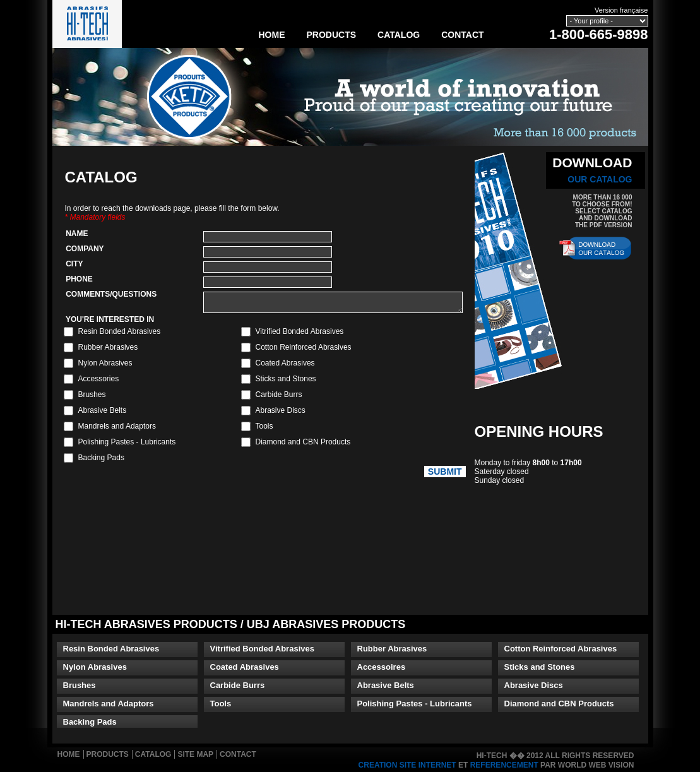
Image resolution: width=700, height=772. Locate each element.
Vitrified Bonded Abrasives (262, 649)
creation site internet (407, 765)
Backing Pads (90, 722)
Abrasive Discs (534, 685)
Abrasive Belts (386, 685)
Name (75, 234)
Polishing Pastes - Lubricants (415, 704)
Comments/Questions (110, 294)
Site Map (195, 754)
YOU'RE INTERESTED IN (108, 323)
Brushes (80, 685)
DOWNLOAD (592, 170)
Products (332, 35)
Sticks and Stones (540, 667)
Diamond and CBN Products (559, 704)
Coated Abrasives (245, 667)
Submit (445, 475)
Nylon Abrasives (95, 667)
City (73, 264)
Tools (221, 704)
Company (83, 249)
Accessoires (382, 667)
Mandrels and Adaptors (109, 704)
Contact (462, 35)
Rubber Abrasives (392, 649)
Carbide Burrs (238, 685)
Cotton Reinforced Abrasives (561, 649)
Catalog (399, 35)
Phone (77, 279)
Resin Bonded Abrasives (111, 649)
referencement (504, 765)
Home (272, 35)
